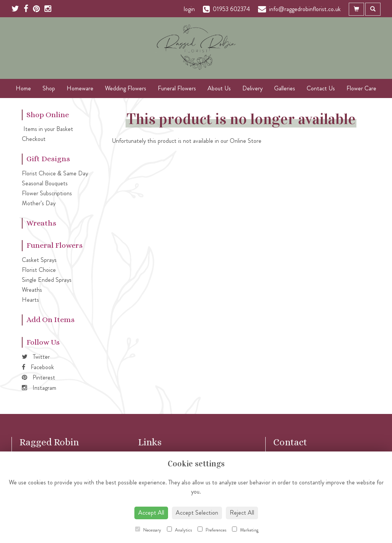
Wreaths (32, 290)
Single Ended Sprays (47, 280)
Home (23, 88)
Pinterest (38, 377)
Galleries (285, 88)
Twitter (36, 357)
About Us (219, 88)
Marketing (245, 530)
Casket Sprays (39, 260)
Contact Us (321, 88)
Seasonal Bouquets (45, 183)
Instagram (39, 388)
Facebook (38, 367)
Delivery (252, 88)
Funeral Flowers (177, 88)
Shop (49, 88)
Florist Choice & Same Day (55, 173)
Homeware (80, 88)
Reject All (242, 513)
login (189, 9)
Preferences (212, 530)
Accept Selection (197, 513)
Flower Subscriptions (47, 193)
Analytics (179, 530)
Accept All (151, 513)
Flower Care (361, 88)
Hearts (30, 300)
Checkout (34, 139)
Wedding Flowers (126, 88)
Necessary (148, 530)
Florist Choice (39, 270)
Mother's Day (39, 203)
